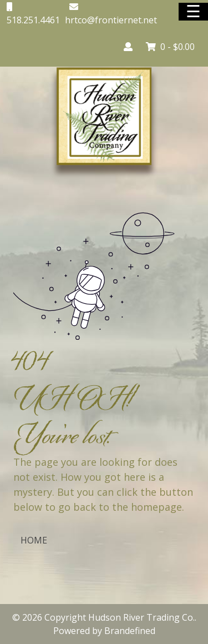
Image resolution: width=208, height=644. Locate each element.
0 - (170, 47)
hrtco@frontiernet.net (111, 20)
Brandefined (130, 631)
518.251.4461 (33, 20)
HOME (34, 540)
